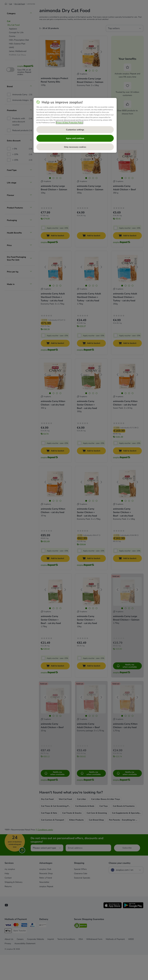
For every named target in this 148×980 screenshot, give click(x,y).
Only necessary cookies (75, 147)
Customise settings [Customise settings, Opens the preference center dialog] (75, 130)
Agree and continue (75, 138)
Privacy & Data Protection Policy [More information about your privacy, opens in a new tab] (70, 123)
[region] (75, 125)
